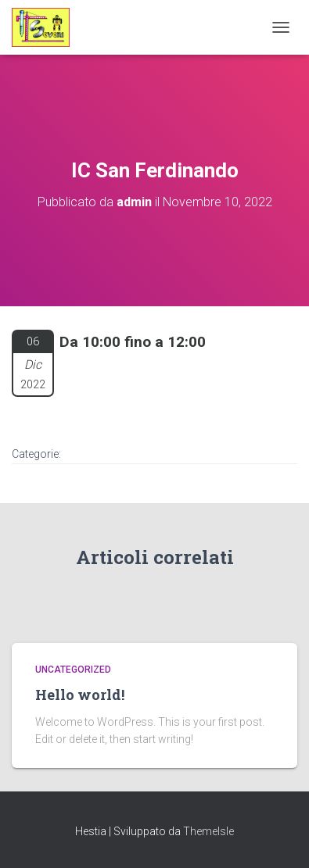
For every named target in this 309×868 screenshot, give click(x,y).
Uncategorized (73, 670)
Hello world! (80, 695)
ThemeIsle (208, 831)
